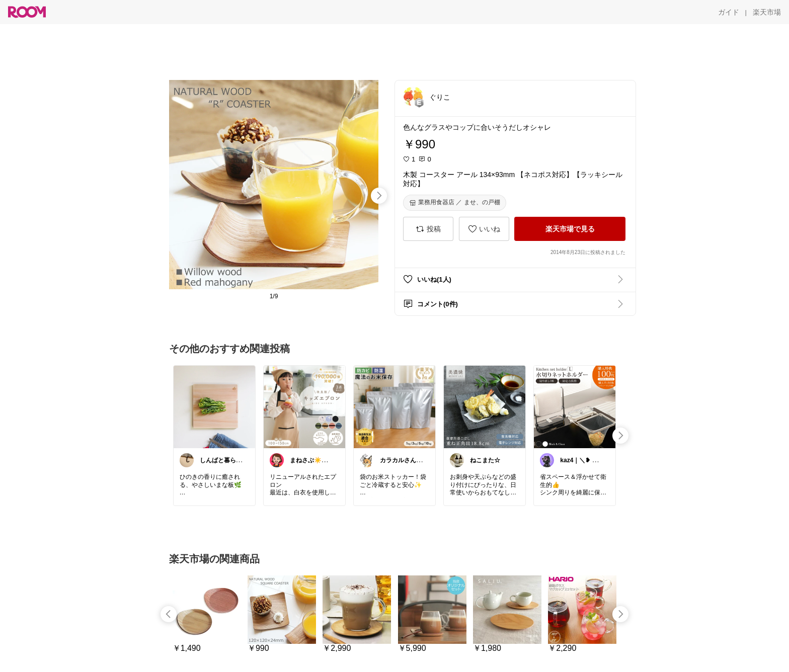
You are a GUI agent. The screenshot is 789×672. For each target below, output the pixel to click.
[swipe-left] (169, 614)
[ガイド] (729, 12)
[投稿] (428, 229)
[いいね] (484, 229)
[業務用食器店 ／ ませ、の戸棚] (455, 203)
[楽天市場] (767, 12)
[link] (214, 406)
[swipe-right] (379, 196)
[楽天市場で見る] (570, 229)
